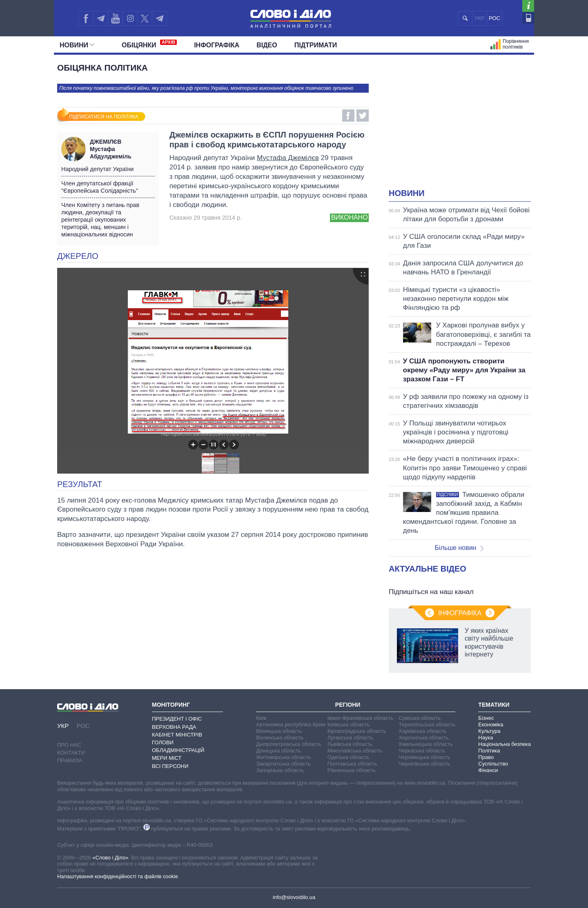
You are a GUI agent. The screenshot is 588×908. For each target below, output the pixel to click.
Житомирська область (283, 757)
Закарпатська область (283, 764)
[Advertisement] (460, 127)
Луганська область (350, 738)
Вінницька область (279, 731)
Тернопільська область (427, 724)
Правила (70, 760)
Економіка (491, 724)
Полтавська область (352, 764)
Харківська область (422, 731)
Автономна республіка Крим (291, 724)
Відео (267, 45)
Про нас (69, 745)
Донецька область (278, 751)
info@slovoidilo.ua (294, 897)
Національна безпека (504, 744)
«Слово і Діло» (110, 858)
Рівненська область (352, 770)
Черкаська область (422, 751)
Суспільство (493, 764)
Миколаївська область (355, 751)
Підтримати (316, 45)
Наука (486, 738)
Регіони (348, 705)
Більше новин (459, 548)
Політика (489, 751)
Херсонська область (423, 738)
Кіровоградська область (357, 731)
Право (486, 757)
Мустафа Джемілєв (288, 158)
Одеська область (349, 757)
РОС (494, 18)
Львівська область (350, 744)
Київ (261, 718)
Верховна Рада (174, 727)
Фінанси (488, 770)
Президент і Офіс (177, 719)
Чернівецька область (424, 757)
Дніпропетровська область (289, 744)
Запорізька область (280, 770)
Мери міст (167, 758)
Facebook (348, 116)
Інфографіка (217, 45)
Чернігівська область (424, 764)
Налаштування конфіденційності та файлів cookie (118, 876)
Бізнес (486, 718)
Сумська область (420, 718)
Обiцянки (149, 44)
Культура (489, 731)
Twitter (363, 116)
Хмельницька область (425, 744)
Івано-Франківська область (360, 718)
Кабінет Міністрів (177, 735)
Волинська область (280, 738)
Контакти (71, 753)
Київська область (349, 724)
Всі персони (170, 766)
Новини (77, 45)
